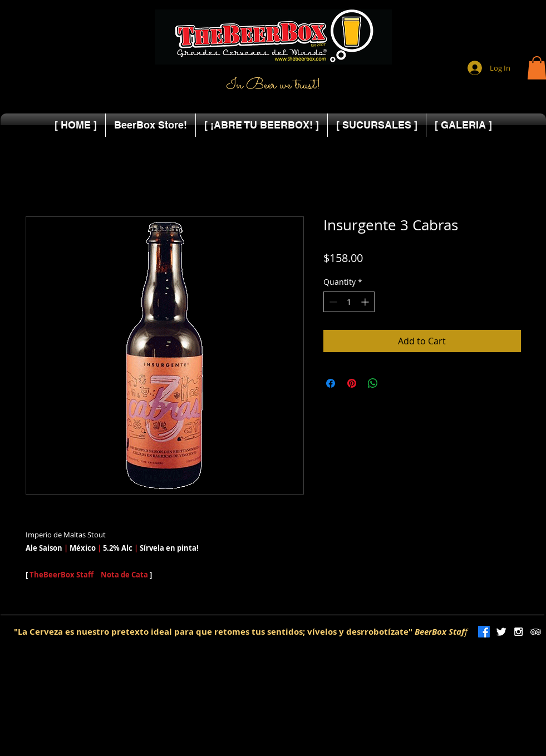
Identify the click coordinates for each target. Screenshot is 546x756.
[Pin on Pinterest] (352, 383)
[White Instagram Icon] (518, 632)
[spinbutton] (349, 302)
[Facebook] (484, 632)
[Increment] (366, 302)
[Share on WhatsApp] (373, 383)
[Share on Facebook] (331, 383)
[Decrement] (332, 302)
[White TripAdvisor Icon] (536, 632)
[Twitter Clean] (501, 632)
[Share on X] (394, 383)
